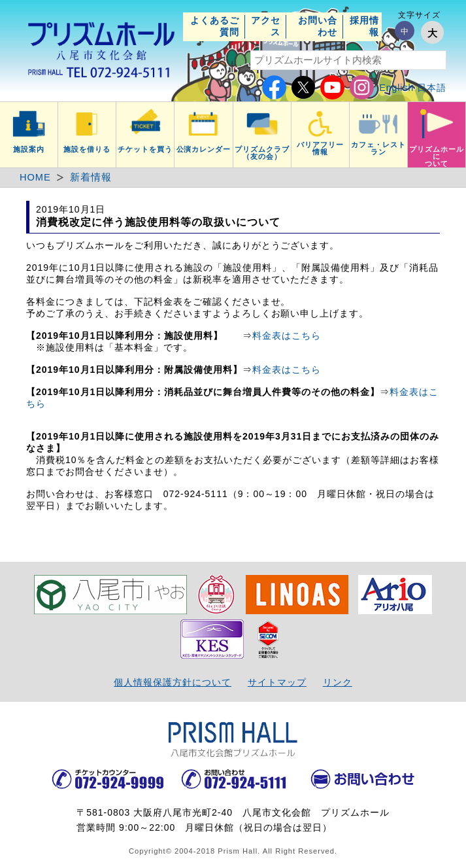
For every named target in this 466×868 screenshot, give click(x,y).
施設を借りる (87, 149)
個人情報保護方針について (173, 682)
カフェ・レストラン (378, 148)
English (396, 88)
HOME (35, 177)
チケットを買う (145, 149)
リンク (338, 682)
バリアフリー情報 (320, 148)
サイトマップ (277, 682)
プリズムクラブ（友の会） (262, 153)
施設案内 (29, 149)
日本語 (432, 88)
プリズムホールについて (437, 156)
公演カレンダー (204, 149)
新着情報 (91, 177)
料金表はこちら (287, 336)
